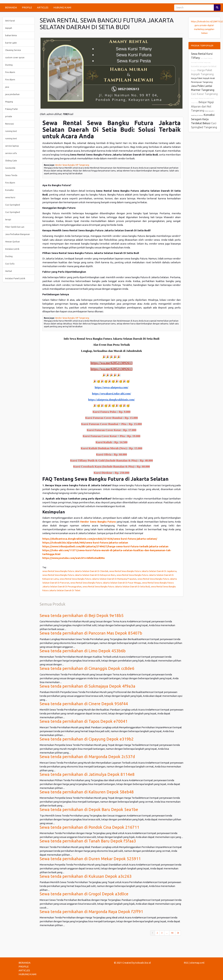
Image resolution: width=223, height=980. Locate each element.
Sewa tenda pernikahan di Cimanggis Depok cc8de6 (87, 668)
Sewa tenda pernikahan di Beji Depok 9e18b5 (82, 616)
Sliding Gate (11, 161)
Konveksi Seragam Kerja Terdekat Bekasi (203, 119)
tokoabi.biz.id (143, 963)
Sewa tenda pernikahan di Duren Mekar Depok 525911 (90, 859)
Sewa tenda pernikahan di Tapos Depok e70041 (84, 721)
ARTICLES (43, 7)
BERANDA (11, 7)
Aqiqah (9, 28)
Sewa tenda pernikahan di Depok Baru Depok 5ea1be (89, 810)
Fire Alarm (10, 72)
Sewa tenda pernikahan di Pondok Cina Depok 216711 (89, 827)
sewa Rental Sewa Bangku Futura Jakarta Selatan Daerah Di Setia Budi (116, 586)
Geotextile (10, 168)
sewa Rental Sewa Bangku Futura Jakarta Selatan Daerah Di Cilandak (75, 571)
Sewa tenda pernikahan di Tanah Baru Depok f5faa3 (88, 841)
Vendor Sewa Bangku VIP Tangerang (72, 165)
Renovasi (10, 124)
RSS (186, 963)
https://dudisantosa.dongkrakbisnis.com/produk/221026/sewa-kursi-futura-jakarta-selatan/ (100, 539)
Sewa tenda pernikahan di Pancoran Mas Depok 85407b (91, 633)
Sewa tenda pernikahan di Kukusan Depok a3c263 (86, 876)
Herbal (8, 271)
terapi (8, 219)
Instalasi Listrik (12, 249)
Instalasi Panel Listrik (15, 278)
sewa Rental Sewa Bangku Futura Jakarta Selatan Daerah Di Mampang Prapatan (98, 579)
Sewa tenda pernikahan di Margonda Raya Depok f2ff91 (91, 912)
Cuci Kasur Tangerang (204, 94)
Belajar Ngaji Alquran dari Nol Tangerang (202, 106)
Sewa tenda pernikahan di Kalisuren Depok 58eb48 (87, 792)
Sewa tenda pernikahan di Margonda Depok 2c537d (87, 757)
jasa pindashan (12, 94)
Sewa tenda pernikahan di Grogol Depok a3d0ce (84, 894)
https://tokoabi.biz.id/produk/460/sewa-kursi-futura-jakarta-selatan (85, 543)
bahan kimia (11, 35)
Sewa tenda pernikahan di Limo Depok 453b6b (83, 651)
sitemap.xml (197, 963)
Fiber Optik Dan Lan (15, 227)
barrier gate (11, 43)
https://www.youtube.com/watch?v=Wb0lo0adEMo (74, 558)
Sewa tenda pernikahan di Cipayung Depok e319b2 (87, 739)
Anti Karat (10, 21)
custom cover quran (15, 57)
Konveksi (9, 190)
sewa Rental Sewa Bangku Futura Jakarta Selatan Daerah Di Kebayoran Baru (79, 575)
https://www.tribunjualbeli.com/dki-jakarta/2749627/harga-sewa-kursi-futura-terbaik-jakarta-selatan (105, 546)
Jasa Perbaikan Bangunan (17, 234)
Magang (9, 102)
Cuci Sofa (10, 264)
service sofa (11, 153)
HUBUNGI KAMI (62, 7)
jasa (7, 87)
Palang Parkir (12, 109)
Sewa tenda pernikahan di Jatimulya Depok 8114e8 (87, 774)
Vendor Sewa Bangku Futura (98, 522)
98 (172, 933)
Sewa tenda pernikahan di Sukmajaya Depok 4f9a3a (87, 686)
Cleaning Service (13, 50)
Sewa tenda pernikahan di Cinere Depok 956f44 (84, 704)
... (167, 933)
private (9, 116)
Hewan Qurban (12, 242)
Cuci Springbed (13, 205)
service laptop (12, 146)
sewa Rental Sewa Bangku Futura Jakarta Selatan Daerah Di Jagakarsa (143, 571)
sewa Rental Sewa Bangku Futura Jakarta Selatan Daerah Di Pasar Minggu (106, 583)
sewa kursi (10, 197)
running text (11, 131)
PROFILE (27, 7)
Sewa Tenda (11, 175)
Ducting (9, 65)
